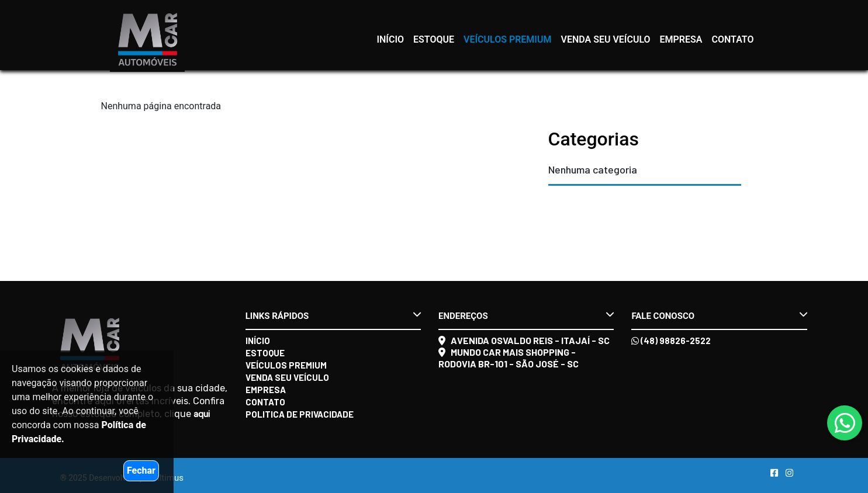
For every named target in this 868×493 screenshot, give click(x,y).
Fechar (141, 471)
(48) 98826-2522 (671, 341)
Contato (733, 39)
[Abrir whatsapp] (845, 424)
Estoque (434, 39)
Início (390, 39)
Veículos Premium (507, 39)
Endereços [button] (526, 315)
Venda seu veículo (605, 39)
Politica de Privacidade (300, 414)
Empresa (681, 39)
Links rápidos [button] (333, 315)
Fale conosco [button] (719, 315)
